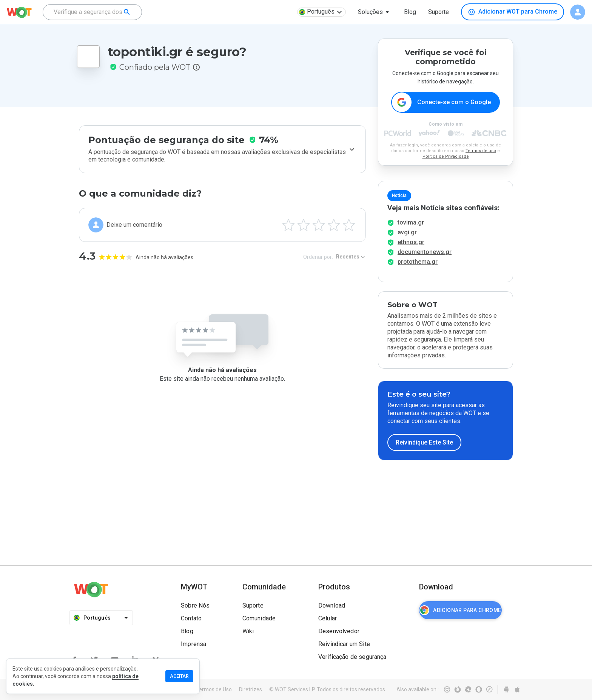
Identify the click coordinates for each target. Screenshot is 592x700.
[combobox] (92, 12)
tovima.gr (411, 222)
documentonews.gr (425, 252)
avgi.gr (407, 232)
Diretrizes (251, 689)
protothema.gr (418, 262)
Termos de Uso (214, 689)
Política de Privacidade (446, 156)
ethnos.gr (411, 242)
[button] (375, 12)
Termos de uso (481, 151)
